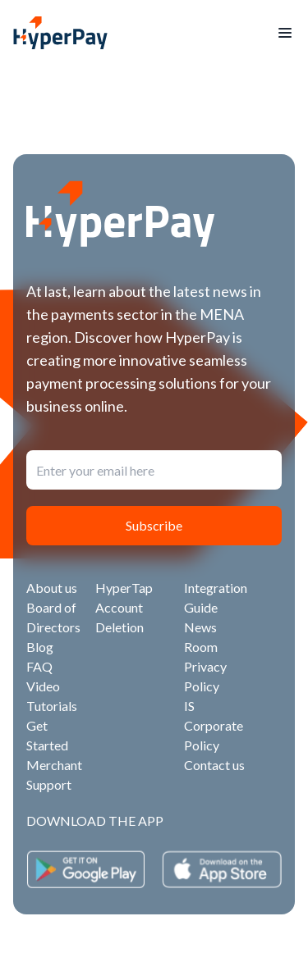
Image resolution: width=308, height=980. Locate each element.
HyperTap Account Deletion (124, 607)
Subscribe (154, 525)
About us (52, 588)
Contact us (214, 765)
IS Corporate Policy (214, 725)
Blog (40, 647)
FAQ (39, 666)
